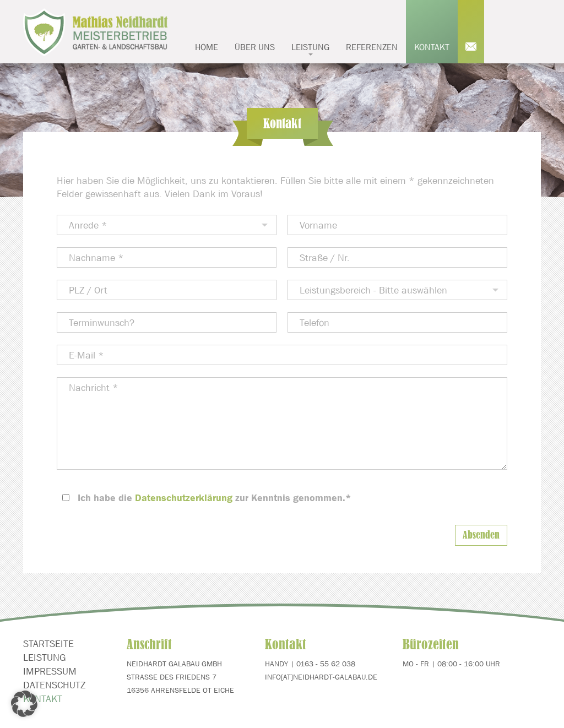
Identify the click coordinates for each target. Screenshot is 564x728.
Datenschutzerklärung (184, 498)
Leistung (310, 49)
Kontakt (432, 47)
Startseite (48, 644)
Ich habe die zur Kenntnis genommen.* (215, 498)
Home (207, 47)
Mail (471, 32)
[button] (24, 704)
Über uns (255, 47)
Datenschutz (54, 685)
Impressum (50, 671)
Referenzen (372, 47)
